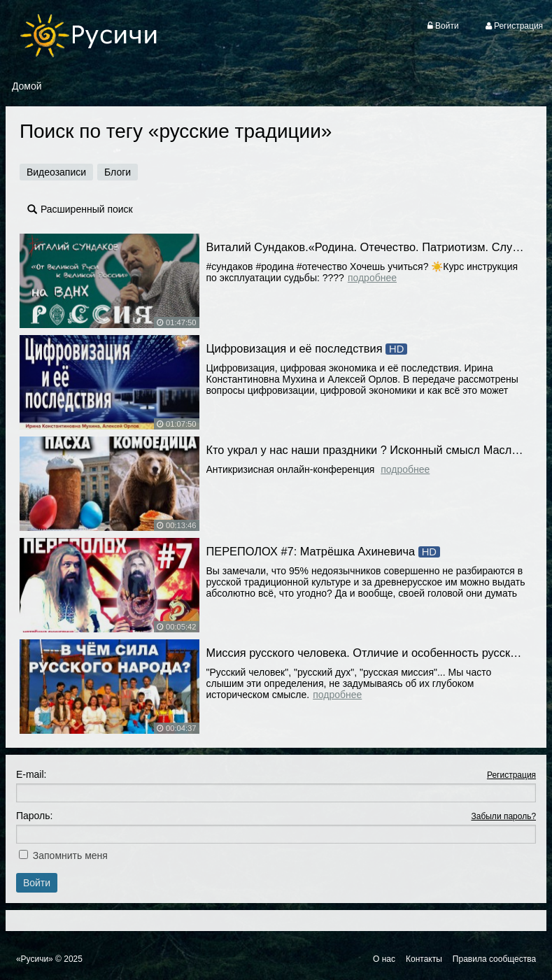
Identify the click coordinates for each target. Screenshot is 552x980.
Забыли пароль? (503, 816)
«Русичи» (35, 959)
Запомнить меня (70, 855)
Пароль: (34, 816)
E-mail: (31, 774)
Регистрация (511, 775)
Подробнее (372, 278)
